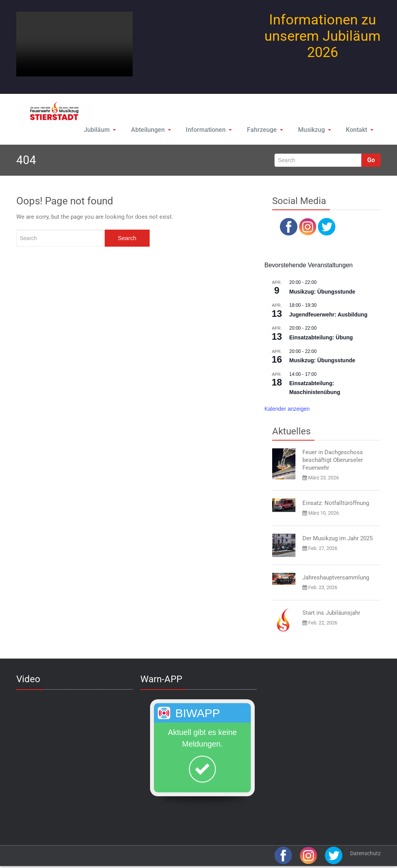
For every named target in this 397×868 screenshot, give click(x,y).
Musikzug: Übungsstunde (322, 292)
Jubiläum (98, 130)
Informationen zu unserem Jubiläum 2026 (323, 36)
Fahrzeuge (263, 130)
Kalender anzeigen (287, 410)
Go (371, 161)
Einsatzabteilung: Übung (321, 338)
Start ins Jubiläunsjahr (331, 614)
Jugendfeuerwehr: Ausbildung (328, 315)
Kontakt (359, 130)
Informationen (207, 130)
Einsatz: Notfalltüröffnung (336, 504)
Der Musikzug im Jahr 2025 (337, 539)
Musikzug (313, 130)
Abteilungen (150, 130)
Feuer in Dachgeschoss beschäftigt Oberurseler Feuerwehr (333, 461)
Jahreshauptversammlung (336, 578)
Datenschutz (365, 854)
